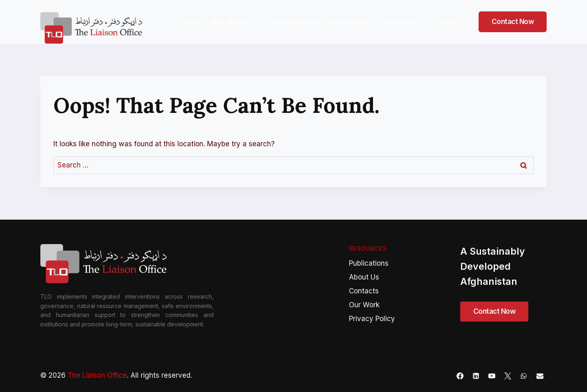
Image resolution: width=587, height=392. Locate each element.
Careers (448, 22)
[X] (508, 376)
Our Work (364, 305)
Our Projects (349, 22)
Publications (369, 263)
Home (190, 22)
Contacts (364, 291)
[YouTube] (492, 376)
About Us (364, 277)
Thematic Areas (293, 22)
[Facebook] (460, 376)
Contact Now (513, 22)
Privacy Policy (372, 319)
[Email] (540, 376)
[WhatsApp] (524, 376)
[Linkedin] (476, 376)
